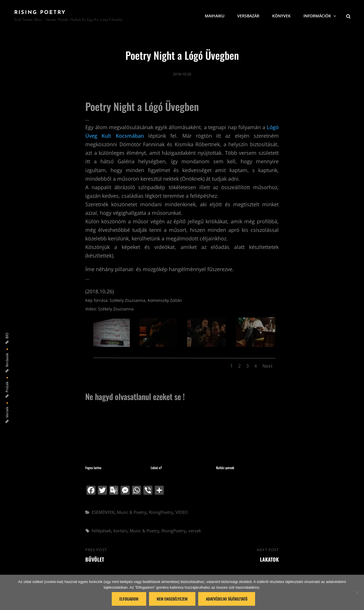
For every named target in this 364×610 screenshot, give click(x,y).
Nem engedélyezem (172, 599)
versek (195, 531)
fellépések (101, 531)
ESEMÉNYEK (103, 512)
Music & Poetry (132, 512)
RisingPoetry (161, 512)
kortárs (120, 531)
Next (258, 367)
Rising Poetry (40, 13)
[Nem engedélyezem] (357, 592)
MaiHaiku (215, 16)
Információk (320, 16)
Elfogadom (129, 599)
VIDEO (182, 512)
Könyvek (281, 16)
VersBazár (248, 16)
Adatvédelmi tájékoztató (227, 599)
